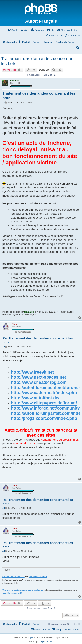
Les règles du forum (38, 576)
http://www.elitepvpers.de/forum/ (44, 403)
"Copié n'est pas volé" (13, 593)
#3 (4, 508)
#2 (4, 347)
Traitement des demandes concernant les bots (38, 61)
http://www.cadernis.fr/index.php (44, 393)
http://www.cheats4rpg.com (39, 382)
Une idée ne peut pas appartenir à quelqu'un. (23, 590)
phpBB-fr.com (47, 641)
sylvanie (15, 81)
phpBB (31, 638)
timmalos (29, 312)
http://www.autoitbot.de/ (35, 398)
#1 (4, 103)
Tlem (14, 324)
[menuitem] (13, 30)
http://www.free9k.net (32, 372)
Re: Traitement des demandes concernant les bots (38, 340)
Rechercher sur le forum (14, 576)
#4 (4, 551)
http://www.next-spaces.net (38, 377)
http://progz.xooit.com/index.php (44, 418)
